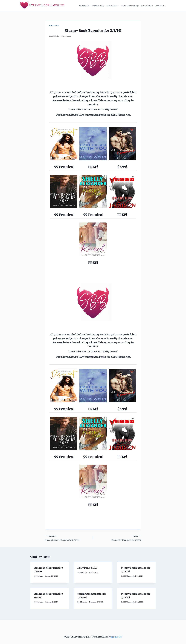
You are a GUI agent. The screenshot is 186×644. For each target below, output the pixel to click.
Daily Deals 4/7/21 (87, 568)
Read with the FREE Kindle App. (112, 115)
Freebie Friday (98, 5)
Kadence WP (116, 637)
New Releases (112, 5)
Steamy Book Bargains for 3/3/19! (118, 538)
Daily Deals (84, 5)
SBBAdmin (55, 36)
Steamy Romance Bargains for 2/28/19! (68, 538)
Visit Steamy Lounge (130, 5)
